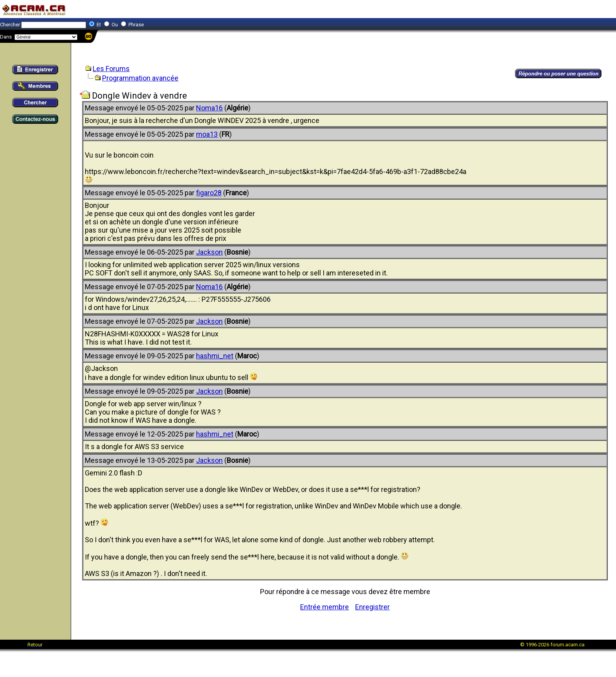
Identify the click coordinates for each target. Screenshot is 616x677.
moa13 (207, 134)
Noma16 (209, 108)
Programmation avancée (140, 78)
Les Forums (111, 69)
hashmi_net (215, 356)
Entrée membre (324, 607)
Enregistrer (372, 607)
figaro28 (209, 193)
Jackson (209, 252)
